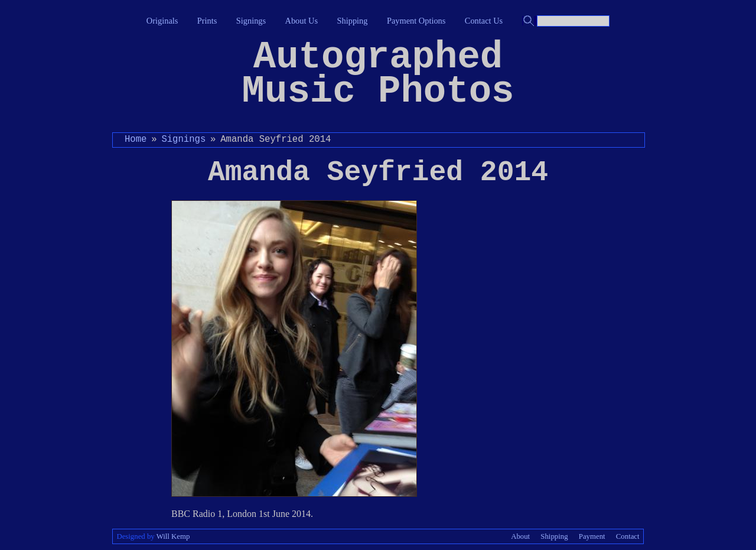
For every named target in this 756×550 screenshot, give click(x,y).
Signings (251, 21)
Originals (162, 21)
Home (136, 139)
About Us (302, 21)
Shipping (353, 21)
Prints (207, 21)
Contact (628, 536)
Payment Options (416, 21)
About (520, 536)
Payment (592, 536)
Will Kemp (173, 536)
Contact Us (484, 21)
